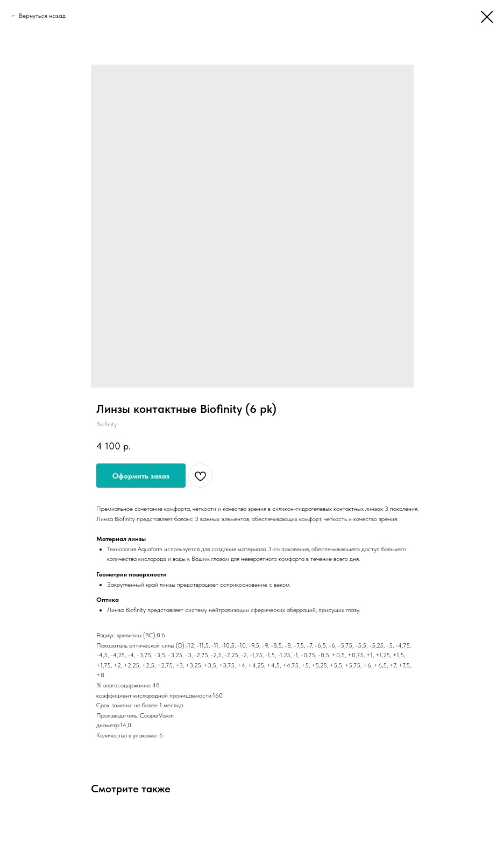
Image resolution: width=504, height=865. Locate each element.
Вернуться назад (42, 16)
